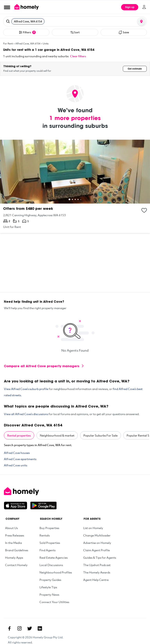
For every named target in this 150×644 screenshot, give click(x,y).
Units (46, 43)
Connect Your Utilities (54, 602)
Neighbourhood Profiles (56, 572)
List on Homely (93, 528)
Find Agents (47, 550)
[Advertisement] (75, 265)
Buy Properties (49, 528)
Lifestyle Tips (48, 587)
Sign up (130, 7)
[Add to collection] (144, 210)
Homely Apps (14, 558)
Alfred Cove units (16, 465)
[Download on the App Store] (17, 505)
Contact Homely (16, 565)
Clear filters (78, 56)
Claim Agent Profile (96, 550)
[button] (75, 21)
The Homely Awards (97, 572)
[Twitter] (30, 628)
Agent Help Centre (96, 580)
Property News (49, 595)
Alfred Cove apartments (20, 459)
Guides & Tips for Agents (100, 558)
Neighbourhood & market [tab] (57, 435)
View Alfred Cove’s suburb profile (26, 389)
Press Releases (15, 535)
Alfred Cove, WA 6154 (28, 43)
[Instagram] (20, 628)
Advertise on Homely (97, 543)
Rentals (45, 535)
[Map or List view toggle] (141, 21)
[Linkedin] (40, 628)
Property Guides (50, 580)
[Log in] (144, 7)
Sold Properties (50, 543)
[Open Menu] (7, 7)
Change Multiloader (97, 535)
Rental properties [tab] (19, 435)
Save (124, 32)
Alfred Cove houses (17, 453)
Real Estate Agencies (54, 558)
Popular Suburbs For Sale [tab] (100, 435)
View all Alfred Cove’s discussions (26, 414)
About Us (11, 528)
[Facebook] (9, 628)
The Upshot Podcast (97, 565)
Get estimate (135, 69)
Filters (27, 32)
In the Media (13, 543)
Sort (75, 32)
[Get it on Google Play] (43, 505)
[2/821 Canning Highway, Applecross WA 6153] (75, 186)
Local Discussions (51, 565)
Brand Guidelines (17, 550)
